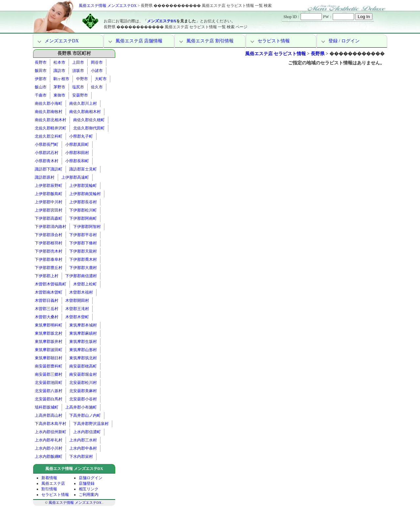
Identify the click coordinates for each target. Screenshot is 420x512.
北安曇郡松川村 (83, 383)
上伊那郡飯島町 (49, 194)
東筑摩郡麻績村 (83, 333)
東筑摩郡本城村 (83, 325)
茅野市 (59, 87)
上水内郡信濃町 (87, 432)
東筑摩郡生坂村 (83, 342)
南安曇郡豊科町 (49, 366)
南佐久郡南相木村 (85, 112)
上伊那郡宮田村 (49, 210)
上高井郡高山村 (49, 415)
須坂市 (78, 71)
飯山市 (41, 87)
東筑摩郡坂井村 (49, 342)
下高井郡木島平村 (51, 424)
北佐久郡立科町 (49, 136)
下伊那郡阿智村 (87, 227)
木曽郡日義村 (47, 301)
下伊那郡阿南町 (83, 218)
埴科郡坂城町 (47, 407)
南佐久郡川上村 (83, 103)
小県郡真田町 (77, 145)
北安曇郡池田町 (49, 383)
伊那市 (41, 79)
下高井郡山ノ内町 (85, 415)
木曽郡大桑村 (47, 317)
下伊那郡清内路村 (51, 227)
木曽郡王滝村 (77, 309)
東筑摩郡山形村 (83, 350)
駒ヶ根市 (61, 79)
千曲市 (41, 95)
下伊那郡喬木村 (83, 259)
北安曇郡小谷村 (83, 399)
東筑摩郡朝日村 (49, 358)
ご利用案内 (89, 495)
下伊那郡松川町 (83, 210)
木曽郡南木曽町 (49, 292)
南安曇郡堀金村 (83, 374)
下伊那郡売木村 (49, 251)
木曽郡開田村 (77, 301)
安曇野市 (80, 95)
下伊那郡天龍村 (83, 251)
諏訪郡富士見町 (83, 169)
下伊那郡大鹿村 (83, 268)
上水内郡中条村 (83, 448)
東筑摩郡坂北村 (49, 333)
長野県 (318, 54)
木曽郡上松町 (85, 284)
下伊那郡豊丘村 (49, 268)
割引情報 (49, 489)
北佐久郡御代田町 (89, 128)
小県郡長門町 (47, 145)
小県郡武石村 (47, 153)
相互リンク (89, 489)
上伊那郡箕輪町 (83, 186)
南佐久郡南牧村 (49, 112)
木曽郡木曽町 (77, 317)
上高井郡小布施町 (81, 407)
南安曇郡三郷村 (49, 374)
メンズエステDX (162, 21)
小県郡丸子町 (81, 136)
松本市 (59, 62)
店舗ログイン (91, 478)
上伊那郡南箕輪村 (85, 194)
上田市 (78, 62)
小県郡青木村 (47, 161)
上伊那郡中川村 (49, 202)
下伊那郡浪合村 (49, 235)
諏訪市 (59, 71)
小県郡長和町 (77, 161)
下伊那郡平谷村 (83, 235)
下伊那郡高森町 (49, 218)
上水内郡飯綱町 (49, 456)
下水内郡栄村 (81, 456)
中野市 (82, 79)
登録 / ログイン (344, 41)
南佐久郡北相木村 (51, 120)
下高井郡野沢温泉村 (91, 424)
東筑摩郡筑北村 (83, 358)
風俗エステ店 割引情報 (210, 41)
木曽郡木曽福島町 (51, 284)
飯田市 (41, 71)
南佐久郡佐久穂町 (89, 120)
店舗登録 (87, 483)
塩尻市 (78, 87)
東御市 (59, 95)
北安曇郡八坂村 (49, 391)
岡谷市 (97, 62)
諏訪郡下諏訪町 (49, 169)
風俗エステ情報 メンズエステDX (108, 6)
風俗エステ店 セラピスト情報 (276, 54)
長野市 (41, 62)
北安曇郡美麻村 (83, 391)
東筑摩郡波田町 (49, 350)
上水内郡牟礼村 (49, 440)
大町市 (101, 79)
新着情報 (49, 478)
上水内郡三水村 (83, 440)
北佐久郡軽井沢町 (51, 128)
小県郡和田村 (77, 153)
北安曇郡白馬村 (49, 399)
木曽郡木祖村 (81, 292)
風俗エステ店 (53, 483)
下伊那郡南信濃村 (81, 276)
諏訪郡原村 (45, 177)
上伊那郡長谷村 (83, 202)
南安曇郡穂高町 (83, 366)
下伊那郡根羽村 (49, 243)
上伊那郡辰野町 (49, 186)
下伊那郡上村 (47, 276)
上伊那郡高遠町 (75, 177)
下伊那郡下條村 (83, 243)
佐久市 (97, 87)
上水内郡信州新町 (51, 432)
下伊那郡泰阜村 (49, 259)
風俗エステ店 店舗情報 (139, 41)
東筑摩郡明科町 (49, 325)
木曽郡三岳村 (47, 309)
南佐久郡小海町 (49, 103)
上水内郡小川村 (49, 448)
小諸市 (97, 71)
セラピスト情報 (274, 41)
